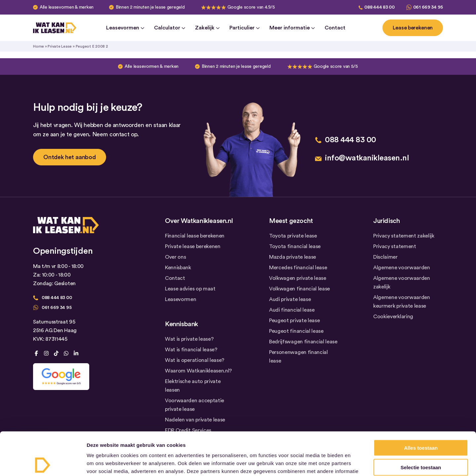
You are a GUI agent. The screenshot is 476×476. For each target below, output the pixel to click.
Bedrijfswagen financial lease (303, 342)
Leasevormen (125, 28)
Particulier (244, 28)
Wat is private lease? (189, 339)
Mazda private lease (293, 257)
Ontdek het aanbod (70, 157)
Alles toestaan (421, 405)
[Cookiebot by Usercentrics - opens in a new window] (43, 463)
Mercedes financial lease (298, 268)
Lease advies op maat (190, 289)
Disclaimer (385, 257)
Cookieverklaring (393, 317)
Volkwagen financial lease (299, 289)
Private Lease (60, 46)
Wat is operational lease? (195, 360)
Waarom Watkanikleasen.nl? (198, 371)
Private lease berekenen (193, 246)
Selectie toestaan (421, 424)
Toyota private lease (293, 236)
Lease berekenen (413, 28)
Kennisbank (178, 268)
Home (39, 46)
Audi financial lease (292, 310)
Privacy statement (395, 246)
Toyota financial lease (295, 246)
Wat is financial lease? (191, 350)
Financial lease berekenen (195, 236)
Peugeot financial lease (296, 331)
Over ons (175, 257)
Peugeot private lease (294, 321)
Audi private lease (290, 299)
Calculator (170, 28)
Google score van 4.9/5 (251, 7)
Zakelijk (207, 28)
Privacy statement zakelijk (404, 236)
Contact (335, 28)
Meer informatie (292, 28)
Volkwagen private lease (298, 278)
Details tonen (357, 463)
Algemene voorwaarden (402, 268)
